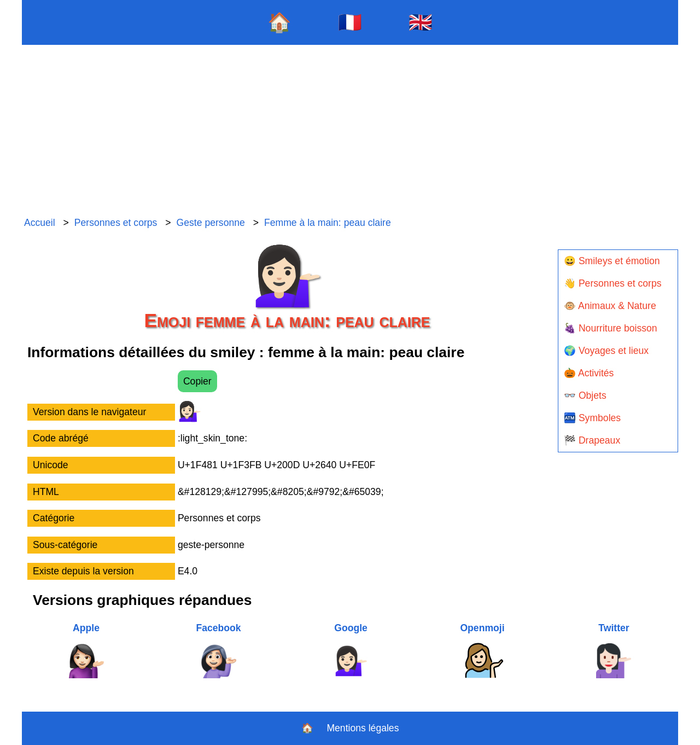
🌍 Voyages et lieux (606, 351)
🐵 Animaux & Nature (610, 306)
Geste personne (211, 223)
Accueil (40, 223)
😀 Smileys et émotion (612, 261)
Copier (197, 381)
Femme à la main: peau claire (328, 223)
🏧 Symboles (592, 418)
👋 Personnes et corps (612, 283)
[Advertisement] (350, 131)
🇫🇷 (350, 22)
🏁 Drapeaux (592, 440)
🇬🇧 (421, 22)
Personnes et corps (116, 223)
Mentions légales (363, 728)
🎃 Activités (589, 373)
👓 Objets (585, 395)
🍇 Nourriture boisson (611, 328)
